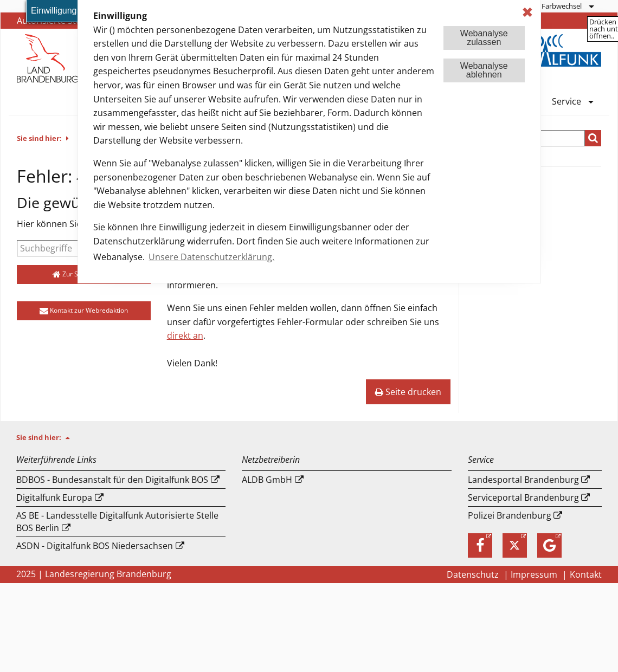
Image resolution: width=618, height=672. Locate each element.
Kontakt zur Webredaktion (84, 310)
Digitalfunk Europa (54, 497)
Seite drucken (408, 392)
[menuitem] (567, 6)
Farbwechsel (562, 6)
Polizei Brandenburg (510, 515)
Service (566, 102)
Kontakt (586, 574)
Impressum (535, 574)
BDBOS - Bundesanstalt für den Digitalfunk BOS (112, 480)
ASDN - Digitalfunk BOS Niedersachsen (95, 546)
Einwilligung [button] (54, 11)
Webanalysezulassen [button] (484, 38)
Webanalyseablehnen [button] (484, 70)
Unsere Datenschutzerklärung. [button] (211, 257)
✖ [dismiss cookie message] (527, 12)
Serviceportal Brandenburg (523, 497)
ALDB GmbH (267, 480)
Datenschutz (474, 574)
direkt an (185, 335)
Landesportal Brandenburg (523, 480)
